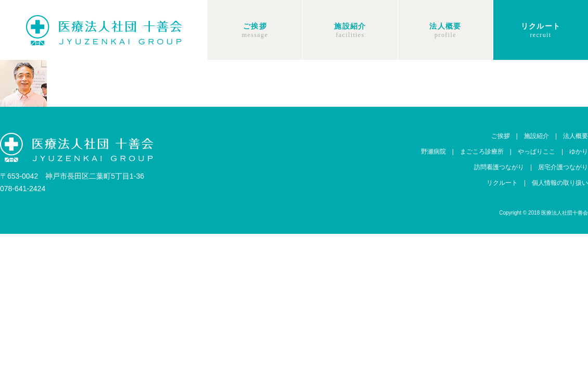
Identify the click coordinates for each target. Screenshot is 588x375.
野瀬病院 (433, 152)
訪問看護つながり (499, 167)
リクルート (541, 26)
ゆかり (579, 152)
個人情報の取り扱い (560, 183)
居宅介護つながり (563, 167)
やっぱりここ (536, 152)
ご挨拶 (255, 26)
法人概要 (445, 26)
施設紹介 (350, 26)
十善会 (104, 30)
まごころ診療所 (482, 152)
